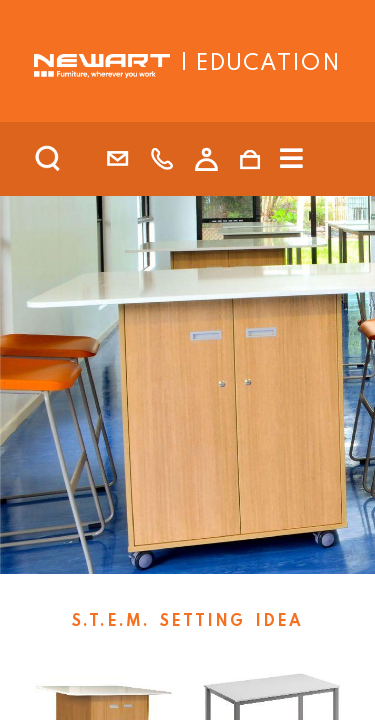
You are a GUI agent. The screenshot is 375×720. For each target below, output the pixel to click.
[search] (74, 159)
